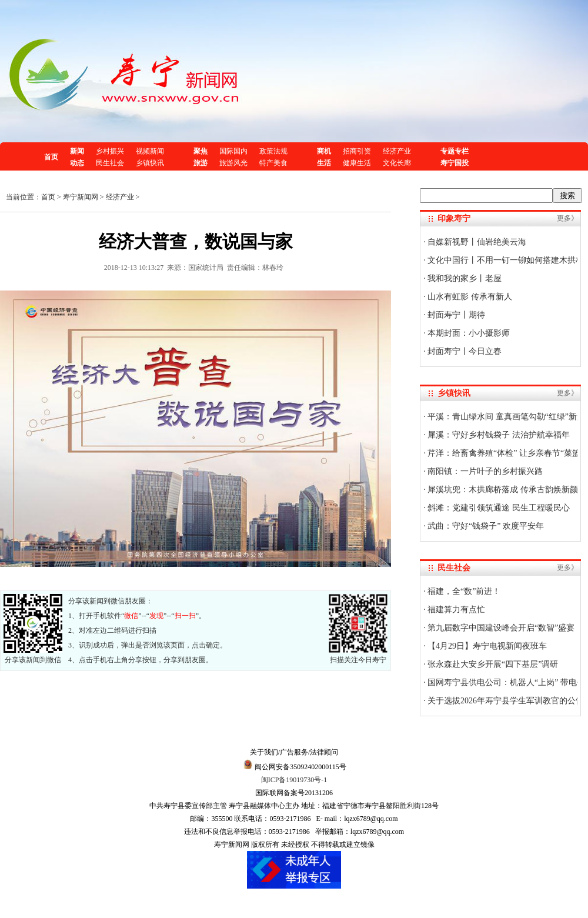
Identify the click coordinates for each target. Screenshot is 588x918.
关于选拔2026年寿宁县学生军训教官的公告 (505, 701)
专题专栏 (455, 151)
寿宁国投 (455, 163)
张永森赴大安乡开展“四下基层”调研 (492, 664)
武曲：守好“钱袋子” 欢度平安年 (485, 526)
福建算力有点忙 (456, 610)
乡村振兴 (110, 151)
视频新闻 (150, 151)
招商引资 (357, 151)
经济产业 (397, 151)
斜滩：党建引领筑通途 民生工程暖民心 (498, 508)
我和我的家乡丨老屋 (464, 278)
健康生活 (357, 163)
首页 (51, 157)
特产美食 (273, 163)
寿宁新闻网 (81, 197)
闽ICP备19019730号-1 (294, 780)
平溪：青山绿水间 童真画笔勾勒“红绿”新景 (505, 417)
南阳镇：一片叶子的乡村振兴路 (485, 471)
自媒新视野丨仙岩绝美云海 (476, 242)
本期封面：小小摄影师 (468, 333)
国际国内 (233, 151)
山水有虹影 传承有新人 (469, 297)
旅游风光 (233, 163)
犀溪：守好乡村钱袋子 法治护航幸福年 (498, 435)
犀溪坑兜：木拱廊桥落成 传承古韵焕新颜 (502, 490)
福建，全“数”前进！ (463, 591)
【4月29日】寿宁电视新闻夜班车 (487, 646)
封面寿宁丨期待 (456, 315)
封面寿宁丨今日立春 (464, 351)
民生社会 (110, 163)
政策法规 (273, 151)
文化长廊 (397, 163)
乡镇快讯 (150, 163)
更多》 (567, 218)
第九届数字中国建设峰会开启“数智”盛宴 (500, 628)
